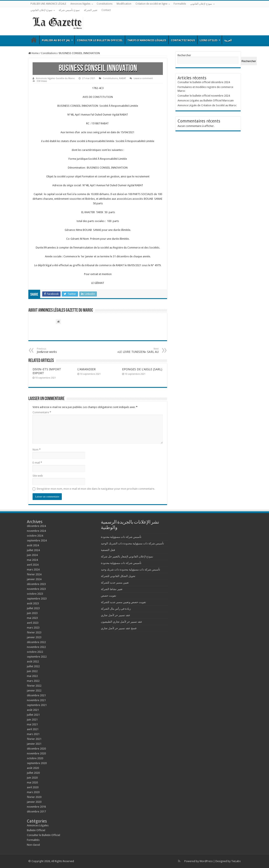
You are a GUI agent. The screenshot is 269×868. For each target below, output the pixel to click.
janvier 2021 (34, 744)
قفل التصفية (108, 550)
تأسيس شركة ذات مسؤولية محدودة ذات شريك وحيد (131, 570)
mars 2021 (33, 734)
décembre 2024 (36, 526)
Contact (106, 10)
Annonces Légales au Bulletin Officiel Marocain (206, 100)
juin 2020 (32, 778)
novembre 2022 (36, 647)
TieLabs (236, 861)
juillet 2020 (33, 773)
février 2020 (34, 797)
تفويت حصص (109, 596)
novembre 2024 (36, 531)
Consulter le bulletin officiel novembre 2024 (204, 96)
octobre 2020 (35, 758)
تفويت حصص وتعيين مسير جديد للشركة (123, 602)
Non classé (33, 845)
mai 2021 (32, 724)
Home (34, 53)
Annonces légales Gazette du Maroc (55, 78)
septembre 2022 (37, 657)
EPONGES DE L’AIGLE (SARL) (142, 369)
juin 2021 (32, 720)
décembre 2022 (36, 642)
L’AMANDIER (86, 369)
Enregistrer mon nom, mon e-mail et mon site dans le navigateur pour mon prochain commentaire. (96, 489)
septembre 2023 (37, 599)
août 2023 (33, 603)
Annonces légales (80, 4)
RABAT (123, 78)
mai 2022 (32, 676)
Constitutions (105, 4)
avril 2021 (33, 729)
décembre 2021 (36, 695)
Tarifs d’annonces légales (147, 40)
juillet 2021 (33, 715)
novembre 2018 (36, 807)
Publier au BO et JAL (56, 40)
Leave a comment (143, 78)
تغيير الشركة (91, 10)
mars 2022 (33, 681)
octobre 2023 (35, 594)
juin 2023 (32, 613)
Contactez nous (183, 40)
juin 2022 (32, 671)
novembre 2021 (36, 700)
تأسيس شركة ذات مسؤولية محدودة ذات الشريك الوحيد (132, 543)
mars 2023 (33, 628)
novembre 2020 (36, 753)
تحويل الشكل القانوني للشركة (118, 576)
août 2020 (33, 768)
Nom (37, 450)
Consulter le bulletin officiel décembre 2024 (204, 82)
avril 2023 (33, 623)
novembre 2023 (36, 589)
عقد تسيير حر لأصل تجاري (116, 615)
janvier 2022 (34, 691)
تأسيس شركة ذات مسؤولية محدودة (121, 537)
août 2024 (33, 545)
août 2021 (33, 710)
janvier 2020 (34, 802)
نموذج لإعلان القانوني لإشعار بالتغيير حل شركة (127, 556)
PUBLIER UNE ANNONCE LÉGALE (48, 4)
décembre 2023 (36, 584)
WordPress (206, 861)
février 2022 (34, 686)
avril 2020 (33, 787)
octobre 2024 (35, 536)
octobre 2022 (35, 652)
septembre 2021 (37, 705)
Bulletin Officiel (34, 40)
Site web (38, 476)
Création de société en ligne (151, 4)
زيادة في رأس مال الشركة (116, 609)
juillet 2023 (33, 608)
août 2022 (33, 661)
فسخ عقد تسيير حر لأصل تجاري (119, 628)
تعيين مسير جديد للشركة (115, 583)
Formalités (180, 4)
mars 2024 (33, 570)
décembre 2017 (36, 812)
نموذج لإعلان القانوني (201, 4)
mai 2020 (32, 782)
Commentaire (42, 412)
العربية (228, 40)
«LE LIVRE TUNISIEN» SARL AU (137, 350)
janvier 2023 (34, 637)
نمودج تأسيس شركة (69, 10)
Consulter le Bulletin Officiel (100, 40)
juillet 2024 (33, 550)
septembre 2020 (37, 763)
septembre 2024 (37, 540)
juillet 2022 (33, 666)
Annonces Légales (38, 825)
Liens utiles (209, 40)
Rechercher (184, 55)
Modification (124, 4)
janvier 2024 (34, 579)
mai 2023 (32, 618)
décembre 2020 (36, 749)
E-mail (37, 463)
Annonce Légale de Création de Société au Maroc (207, 105)
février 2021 (34, 739)
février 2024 (34, 574)
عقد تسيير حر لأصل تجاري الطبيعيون (122, 622)
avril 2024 (33, 565)
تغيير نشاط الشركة (112, 589)
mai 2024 (32, 560)
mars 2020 (33, 792)
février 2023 (34, 632)
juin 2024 (32, 555)
